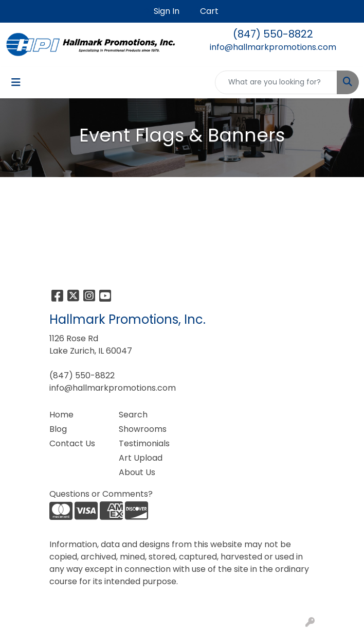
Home (61, 415)
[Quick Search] (276, 82)
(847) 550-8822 (273, 34)
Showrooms (143, 429)
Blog (58, 429)
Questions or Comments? (101, 494)
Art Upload (141, 458)
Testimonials (144, 443)
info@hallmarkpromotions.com (273, 47)
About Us (137, 472)
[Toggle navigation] (16, 82)
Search (133, 415)
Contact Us (72, 443)
